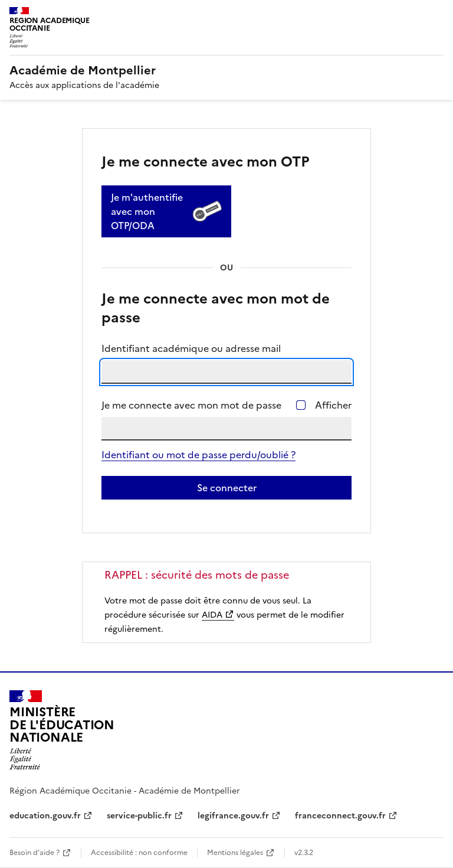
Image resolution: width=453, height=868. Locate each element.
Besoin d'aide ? (35, 853)
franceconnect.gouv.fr (340, 816)
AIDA (212, 615)
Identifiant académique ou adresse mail (191, 348)
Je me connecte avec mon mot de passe (191, 405)
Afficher (333, 405)
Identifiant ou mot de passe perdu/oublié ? (198, 455)
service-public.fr (139, 816)
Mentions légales (235, 853)
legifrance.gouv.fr (233, 816)
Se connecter (227, 488)
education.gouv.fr (45, 816)
